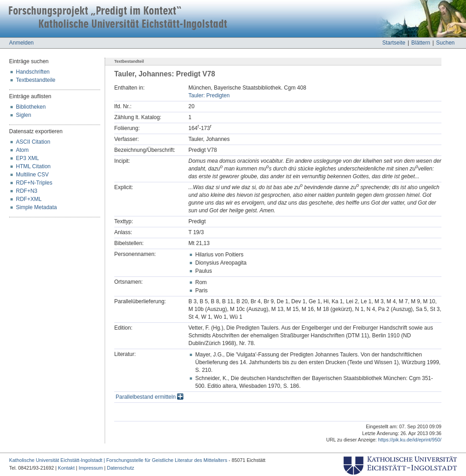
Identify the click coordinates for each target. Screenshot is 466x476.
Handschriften (33, 72)
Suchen (445, 43)
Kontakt (66, 468)
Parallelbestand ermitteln (149, 397)
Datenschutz (121, 468)
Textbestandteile (36, 80)
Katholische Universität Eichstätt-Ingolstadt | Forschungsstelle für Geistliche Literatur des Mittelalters (118, 460)
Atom (22, 150)
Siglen (23, 115)
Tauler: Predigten (209, 95)
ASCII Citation (33, 142)
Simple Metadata (36, 207)
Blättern (421, 43)
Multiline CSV (32, 175)
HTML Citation (33, 166)
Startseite (394, 43)
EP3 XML (28, 158)
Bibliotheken (31, 107)
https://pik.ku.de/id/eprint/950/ (410, 440)
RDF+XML (29, 199)
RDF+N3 (27, 191)
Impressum (91, 468)
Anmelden (21, 43)
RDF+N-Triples (34, 183)
